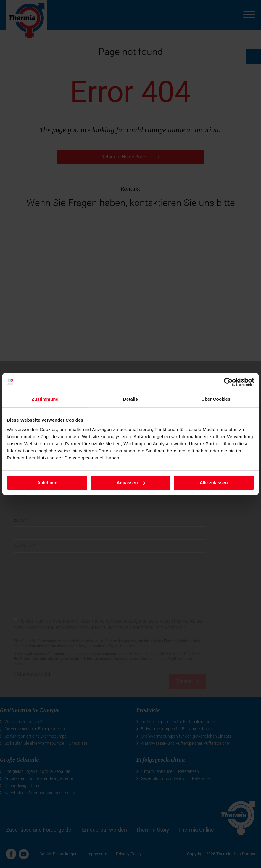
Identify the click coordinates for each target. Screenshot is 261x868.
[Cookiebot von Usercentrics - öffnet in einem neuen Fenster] (228, 382)
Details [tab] (130, 399)
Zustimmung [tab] (45, 399)
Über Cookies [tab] (216, 399)
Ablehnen (47, 483)
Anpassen (131, 483)
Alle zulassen (214, 483)
